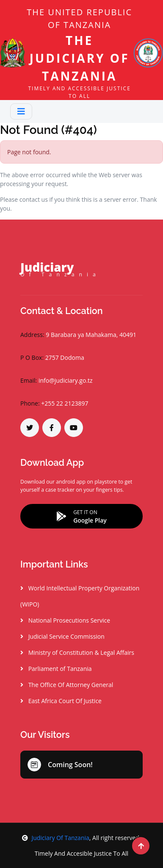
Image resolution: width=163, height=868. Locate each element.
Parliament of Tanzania (56, 669)
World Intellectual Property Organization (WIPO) (80, 596)
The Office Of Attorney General (67, 685)
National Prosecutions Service (65, 620)
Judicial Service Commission (62, 636)
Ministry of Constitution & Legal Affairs (77, 652)
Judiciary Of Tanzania (55, 838)
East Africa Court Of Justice (61, 701)
